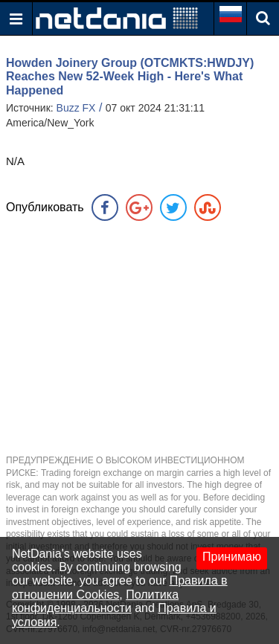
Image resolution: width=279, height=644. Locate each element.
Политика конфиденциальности (95, 601)
